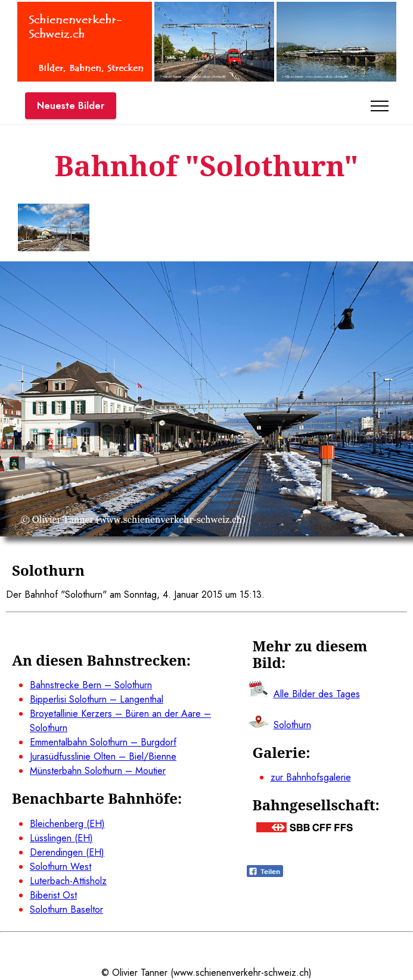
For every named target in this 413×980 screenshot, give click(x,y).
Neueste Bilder (71, 106)
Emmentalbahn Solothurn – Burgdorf (103, 742)
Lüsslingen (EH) (61, 838)
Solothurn (292, 725)
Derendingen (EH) (67, 852)
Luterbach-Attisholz (68, 881)
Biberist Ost (53, 895)
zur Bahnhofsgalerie (311, 777)
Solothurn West (60, 867)
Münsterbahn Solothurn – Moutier (98, 771)
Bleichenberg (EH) (67, 824)
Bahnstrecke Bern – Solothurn (91, 685)
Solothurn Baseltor (66, 909)
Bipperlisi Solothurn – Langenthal (97, 699)
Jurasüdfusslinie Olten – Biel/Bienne (103, 756)
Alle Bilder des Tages (317, 694)
